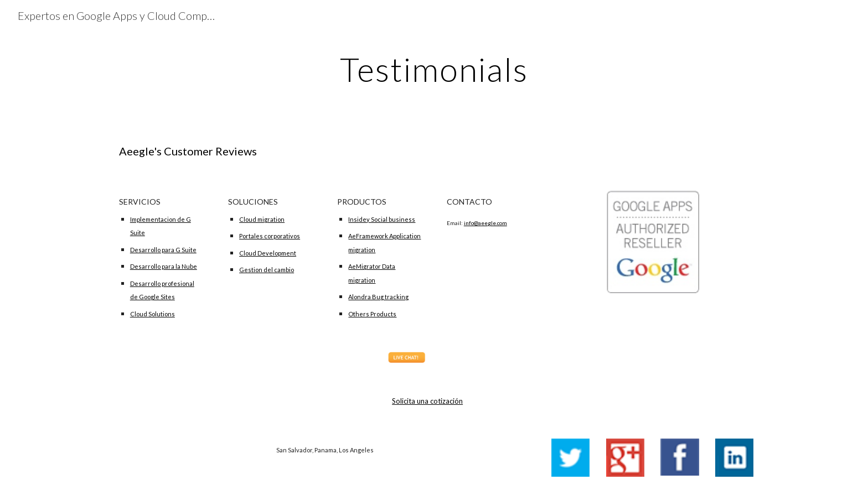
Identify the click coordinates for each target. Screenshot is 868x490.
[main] (434, 69)
